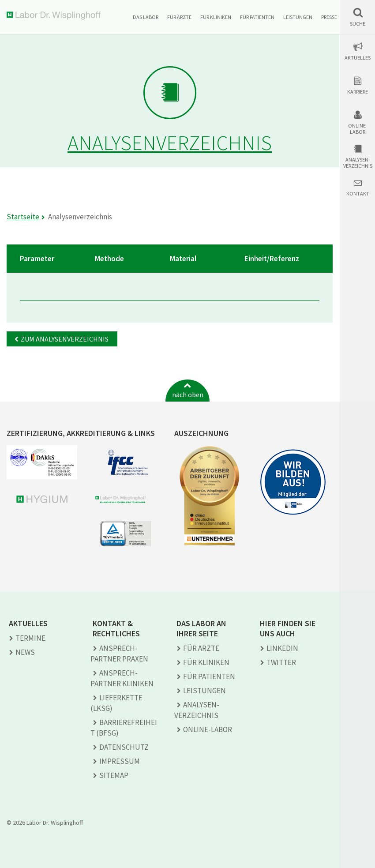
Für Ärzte (179, 17)
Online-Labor (358, 129)
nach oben (188, 395)
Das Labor (146, 17)
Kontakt (358, 194)
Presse (329, 17)
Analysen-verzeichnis (358, 163)
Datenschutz (124, 747)
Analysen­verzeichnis (197, 710)
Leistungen (298, 17)
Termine (30, 638)
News (25, 652)
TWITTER (281, 662)
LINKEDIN (282, 648)
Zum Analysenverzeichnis (65, 339)
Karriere (358, 92)
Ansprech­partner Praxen (119, 654)
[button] (358, 17)
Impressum (120, 761)
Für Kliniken (216, 17)
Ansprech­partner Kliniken (122, 678)
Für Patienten (257, 17)
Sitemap (114, 775)
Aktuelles (358, 58)
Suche (358, 24)
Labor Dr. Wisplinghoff (55, 16)
